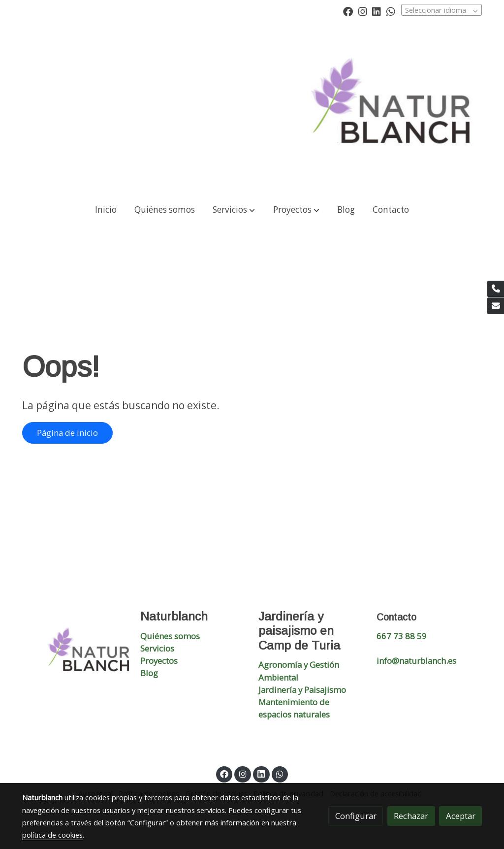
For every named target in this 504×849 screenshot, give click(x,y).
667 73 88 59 (402, 636)
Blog (149, 673)
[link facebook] (348, 11)
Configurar (356, 816)
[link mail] (496, 306)
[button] (234, 210)
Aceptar (461, 816)
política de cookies (52, 835)
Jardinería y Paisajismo (302, 690)
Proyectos (159, 661)
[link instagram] (363, 11)
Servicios (157, 648)
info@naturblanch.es (416, 661)
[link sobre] (75, 653)
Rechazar (411, 816)
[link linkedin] (377, 11)
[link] (396, 109)
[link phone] (496, 289)
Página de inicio (67, 433)
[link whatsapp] (391, 11)
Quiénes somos (170, 636)
